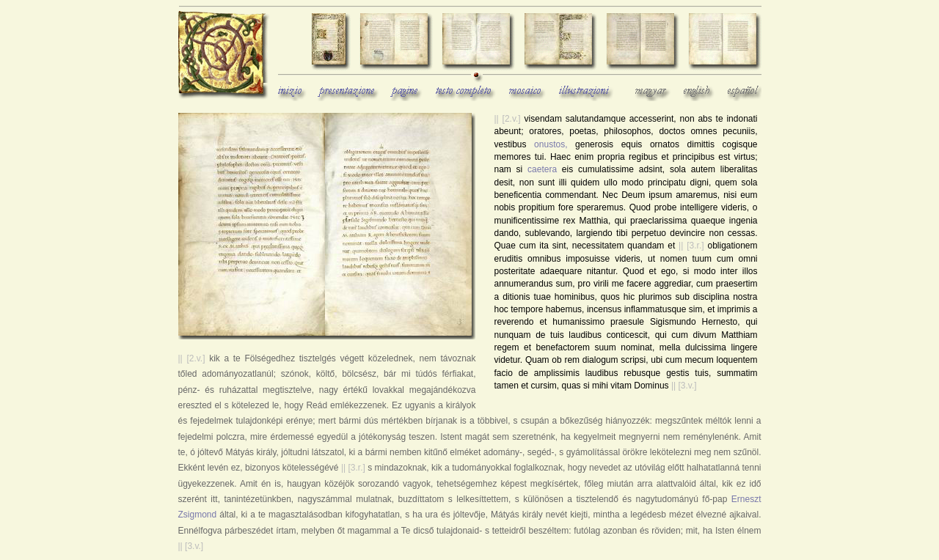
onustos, (551, 144)
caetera (542, 169)
